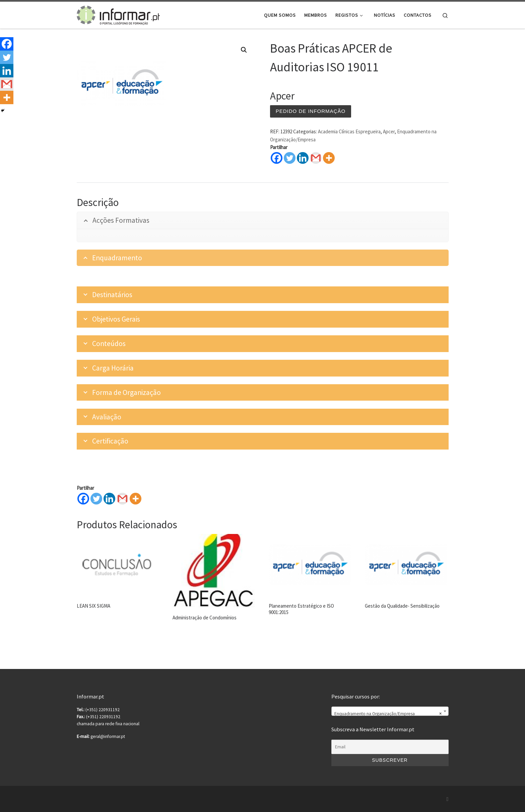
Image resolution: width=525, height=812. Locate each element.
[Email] (390, 747)
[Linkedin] (109, 499)
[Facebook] (83, 499)
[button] (244, 50)
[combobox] (390, 711)
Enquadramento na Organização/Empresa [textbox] (388, 714)
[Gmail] (122, 499)
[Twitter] (96, 499)
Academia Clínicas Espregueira (349, 131)
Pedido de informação (311, 111)
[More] (136, 499)
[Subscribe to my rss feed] (448, 799)
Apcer (389, 131)
